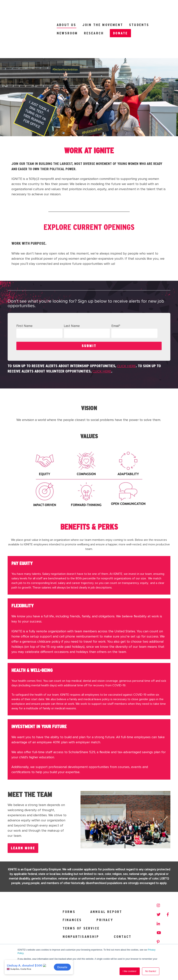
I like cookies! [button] (130, 971)
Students (139, 8)
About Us (67, 8)
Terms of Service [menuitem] (81, 895)
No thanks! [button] (151, 971)
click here (126, 334)
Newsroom (67, 17)
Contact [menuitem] (123, 903)
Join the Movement (103, 8)
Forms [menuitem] (69, 878)
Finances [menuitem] (72, 886)
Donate (120, 17)
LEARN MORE (23, 815)
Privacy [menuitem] (105, 886)
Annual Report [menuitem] (106, 878)
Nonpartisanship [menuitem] (81, 903)
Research (94, 17)
